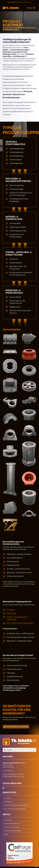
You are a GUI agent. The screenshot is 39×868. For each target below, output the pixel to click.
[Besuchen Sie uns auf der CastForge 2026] (19, 843)
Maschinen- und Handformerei (18, 105)
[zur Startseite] (11, 8)
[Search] (5, 750)
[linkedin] (3, 788)
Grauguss (11, 609)
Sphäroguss (12, 613)
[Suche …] (19, 750)
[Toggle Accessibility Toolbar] (36, 865)
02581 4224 (13, 2)
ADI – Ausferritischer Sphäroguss (20, 623)
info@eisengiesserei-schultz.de (13, 776)
